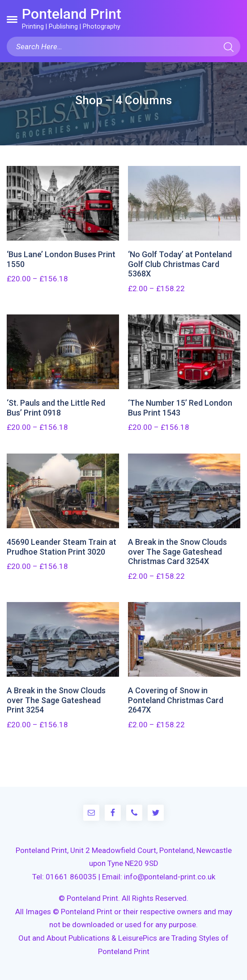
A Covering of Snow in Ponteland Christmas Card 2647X (176, 700)
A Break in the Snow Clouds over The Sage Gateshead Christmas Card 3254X (177, 552)
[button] (12, 19)
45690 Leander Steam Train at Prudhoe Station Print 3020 (62, 547)
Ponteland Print (72, 14)
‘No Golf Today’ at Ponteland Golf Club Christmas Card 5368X (180, 264)
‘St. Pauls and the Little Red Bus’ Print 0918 (56, 408)
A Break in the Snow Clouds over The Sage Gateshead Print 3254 (56, 700)
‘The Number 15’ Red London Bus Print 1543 (180, 408)
